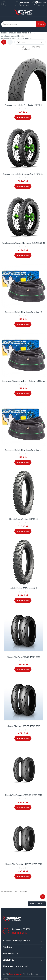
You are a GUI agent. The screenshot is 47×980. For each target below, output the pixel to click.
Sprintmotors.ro (16, 974)
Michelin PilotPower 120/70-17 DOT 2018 (24, 657)
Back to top (37, 904)
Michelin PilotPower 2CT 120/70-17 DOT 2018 (24, 795)
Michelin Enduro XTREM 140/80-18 (24, 588)
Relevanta (30, 42)
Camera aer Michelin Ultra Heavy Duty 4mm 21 (23, 450)
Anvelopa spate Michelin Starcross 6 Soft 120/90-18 (23, 243)
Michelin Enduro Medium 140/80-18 (23, 519)
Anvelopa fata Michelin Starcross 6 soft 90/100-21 (23, 174)
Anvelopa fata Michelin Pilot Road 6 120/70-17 (23, 105)
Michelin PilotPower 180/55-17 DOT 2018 (23, 726)
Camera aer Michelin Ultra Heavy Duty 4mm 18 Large (24, 381)
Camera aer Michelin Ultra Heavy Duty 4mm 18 (23, 312)
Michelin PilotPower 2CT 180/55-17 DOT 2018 (23, 864)
